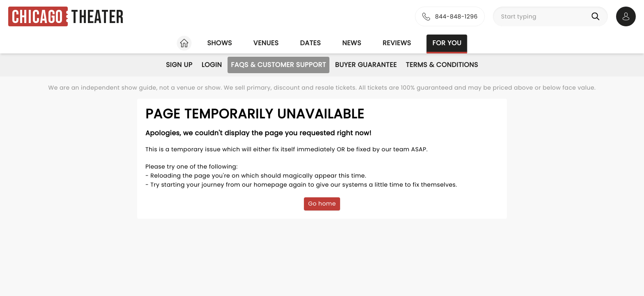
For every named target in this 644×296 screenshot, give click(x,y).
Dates (310, 43)
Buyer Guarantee (366, 65)
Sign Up (179, 65)
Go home (322, 203)
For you (447, 43)
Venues (266, 43)
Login (212, 65)
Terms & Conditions (442, 65)
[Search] (597, 16)
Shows (219, 43)
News (352, 43)
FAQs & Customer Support (278, 65)
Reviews (397, 43)
